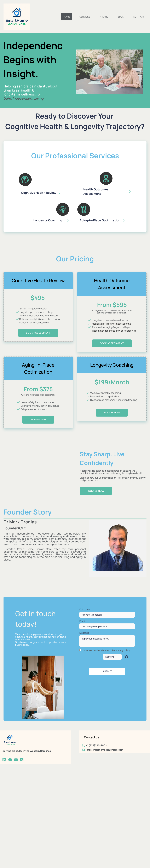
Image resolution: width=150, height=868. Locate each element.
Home (67, 17)
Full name (85, 609)
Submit (107, 671)
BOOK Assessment (112, 343)
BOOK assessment (38, 333)
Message (84, 633)
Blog (121, 17)
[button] (44, 185)
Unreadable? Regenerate (127, 657)
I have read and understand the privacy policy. (106, 650)
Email (82, 621)
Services (85, 17)
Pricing (104, 17)
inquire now (38, 419)
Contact (139, 17)
